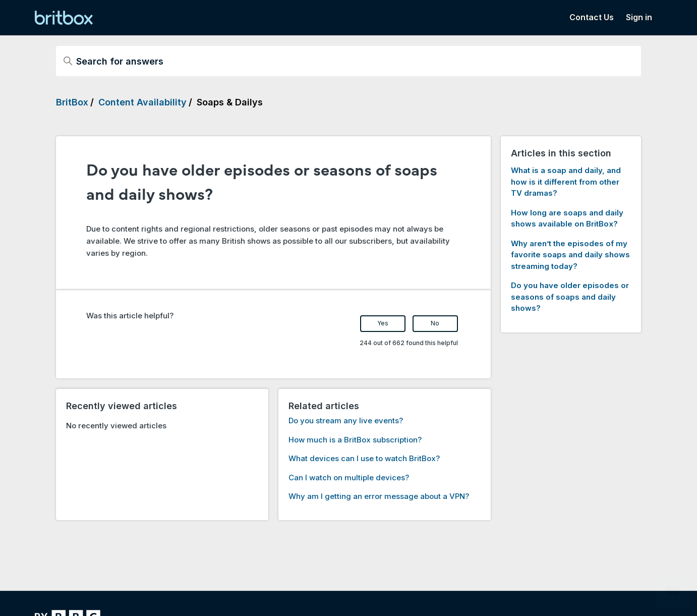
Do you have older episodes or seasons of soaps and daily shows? (570, 297)
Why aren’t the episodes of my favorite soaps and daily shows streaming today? (570, 255)
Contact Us (592, 17)
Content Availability (142, 102)
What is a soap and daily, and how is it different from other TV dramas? (566, 182)
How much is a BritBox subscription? (355, 440)
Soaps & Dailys (230, 102)
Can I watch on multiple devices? (349, 478)
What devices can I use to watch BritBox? (364, 458)
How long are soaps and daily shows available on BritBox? (567, 218)
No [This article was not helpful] (435, 323)
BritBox (72, 102)
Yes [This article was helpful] (383, 323)
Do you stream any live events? (346, 421)
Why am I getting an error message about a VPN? (379, 496)
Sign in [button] (639, 17)
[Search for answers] (348, 61)
